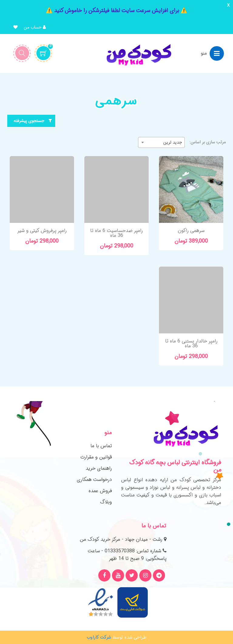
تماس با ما (101, 446)
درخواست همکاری (94, 480)
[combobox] (162, 142)
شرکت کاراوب (99, 637)
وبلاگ (106, 502)
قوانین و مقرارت (96, 457)
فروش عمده (100, 491)
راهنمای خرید (99, 468)
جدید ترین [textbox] (173, 142)
